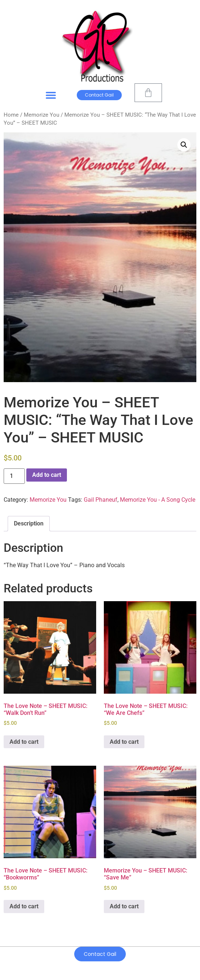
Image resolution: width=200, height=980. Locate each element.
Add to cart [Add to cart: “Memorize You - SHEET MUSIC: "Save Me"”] (124, 906)
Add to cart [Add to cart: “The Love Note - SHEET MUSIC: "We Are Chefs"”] (124, 742)
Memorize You (41, 115)
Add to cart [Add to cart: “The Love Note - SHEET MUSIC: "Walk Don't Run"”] (24, 742)
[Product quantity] (14, 476)
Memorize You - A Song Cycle (158, 500)
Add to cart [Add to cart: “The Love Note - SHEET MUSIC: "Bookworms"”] (24, 906)
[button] (51, 95)
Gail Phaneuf (101, 500)
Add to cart (47, 475)
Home (11, 115)
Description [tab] (29, 523)
